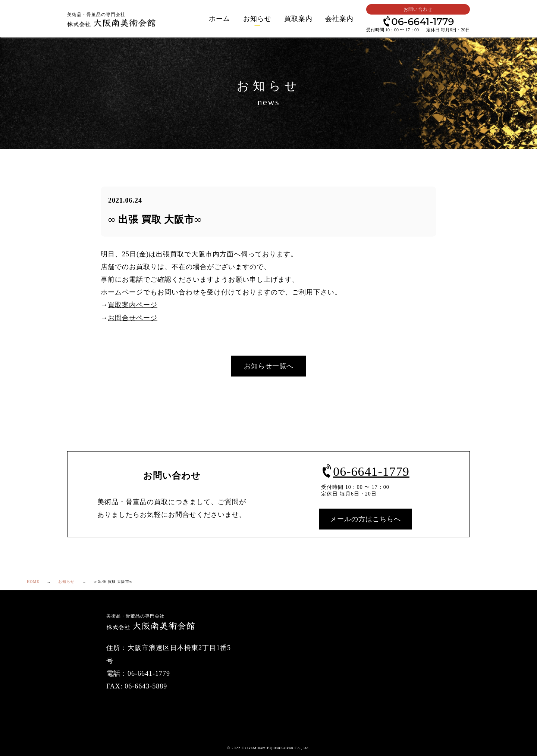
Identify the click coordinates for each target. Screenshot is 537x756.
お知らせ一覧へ (269, 366)
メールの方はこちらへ (365, 519)
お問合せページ (133, 318)
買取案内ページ (133, 305)
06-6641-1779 (418, 21)
